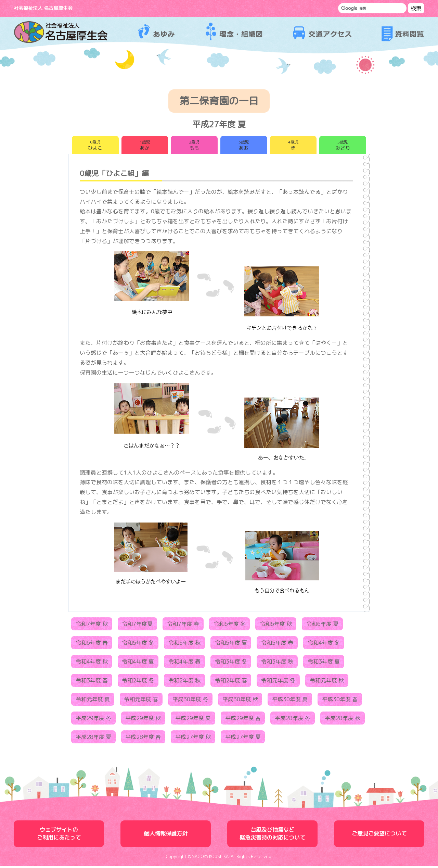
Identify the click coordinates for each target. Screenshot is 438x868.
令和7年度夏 (137, 626)
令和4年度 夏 (138, 664)
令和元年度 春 (141, 701)
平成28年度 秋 (343, 720)
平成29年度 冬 (93, 720)
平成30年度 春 (340, 701)
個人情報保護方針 (166, 835)
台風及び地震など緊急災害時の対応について (272, 836)
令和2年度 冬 (138, 682)
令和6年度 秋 (276, 626)
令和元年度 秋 (327, 682)
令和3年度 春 (92, 682)
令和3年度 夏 (324, 664)
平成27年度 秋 (193, 739)
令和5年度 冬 (138, 645)
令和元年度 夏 (93, 701)
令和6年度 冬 (230, 626)
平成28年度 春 (143, 739)
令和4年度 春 (184, 664)
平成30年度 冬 (190, 701)
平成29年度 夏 (193, 720)
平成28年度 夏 (93, 739)
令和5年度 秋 (184, 645)
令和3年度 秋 (277, 664)
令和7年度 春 (183, 626)
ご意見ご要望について (379, 835)
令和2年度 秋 (184, 682)
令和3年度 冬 (231, 664)
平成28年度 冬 (293, 720)
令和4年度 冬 (324, 645)
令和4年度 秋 (92, 664)
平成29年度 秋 (143, 720)
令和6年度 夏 (322, 626)
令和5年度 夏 (231, 645)
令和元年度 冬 (278, 682)
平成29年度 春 (243, 720)
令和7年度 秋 (92, 626)
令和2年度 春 (231, 682)
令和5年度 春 (277, 645)
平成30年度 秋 (240, 701)
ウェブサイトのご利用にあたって (59, 836)
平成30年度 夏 (290, 701)
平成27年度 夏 (243, 739)
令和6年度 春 (92, 645)
